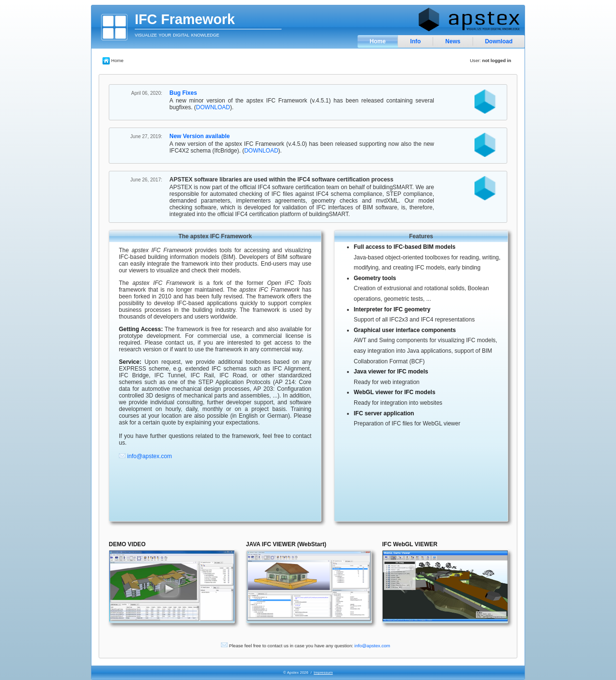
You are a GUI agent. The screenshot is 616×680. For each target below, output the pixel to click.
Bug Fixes (183, 93)
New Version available (199, 136)
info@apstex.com (149, 456)
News (453, 41)
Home (378, 41)
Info (415, 41)
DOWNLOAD (213, 107)
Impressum (323, 673)
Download (499, 41)
